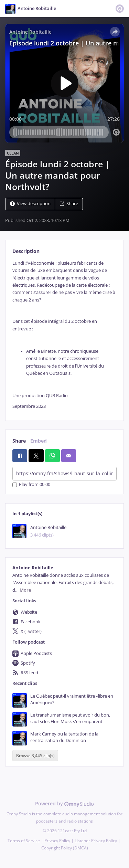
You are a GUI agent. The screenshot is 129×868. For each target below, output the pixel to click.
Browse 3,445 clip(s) (35, 756)
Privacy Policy (57, 841)
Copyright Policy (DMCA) (65, 848)
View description (30, 204)
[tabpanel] (64, 335)
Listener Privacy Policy (96, 841)
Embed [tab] (39, 441)
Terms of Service (24, 841)
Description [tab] (26, 251)
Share (69, 204)
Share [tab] (19, 441)
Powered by (64, 803)
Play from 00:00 (31, 485)
